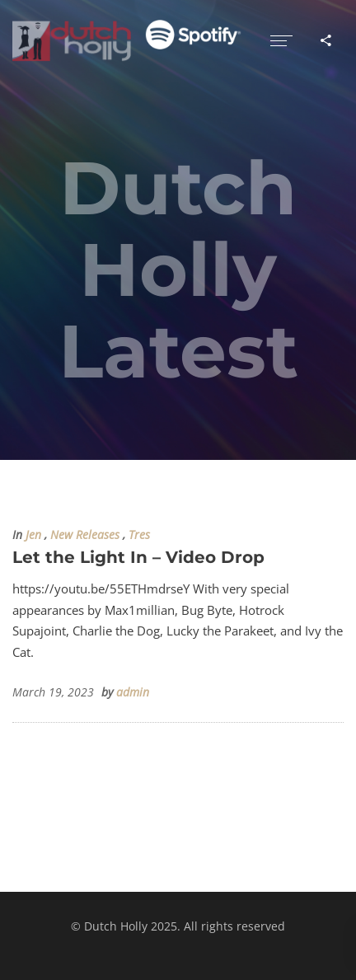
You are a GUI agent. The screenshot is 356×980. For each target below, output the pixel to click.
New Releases (85, 535)
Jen (33, 535)
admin (133, 692)
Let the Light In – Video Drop (138, 557)
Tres (139, 535)
